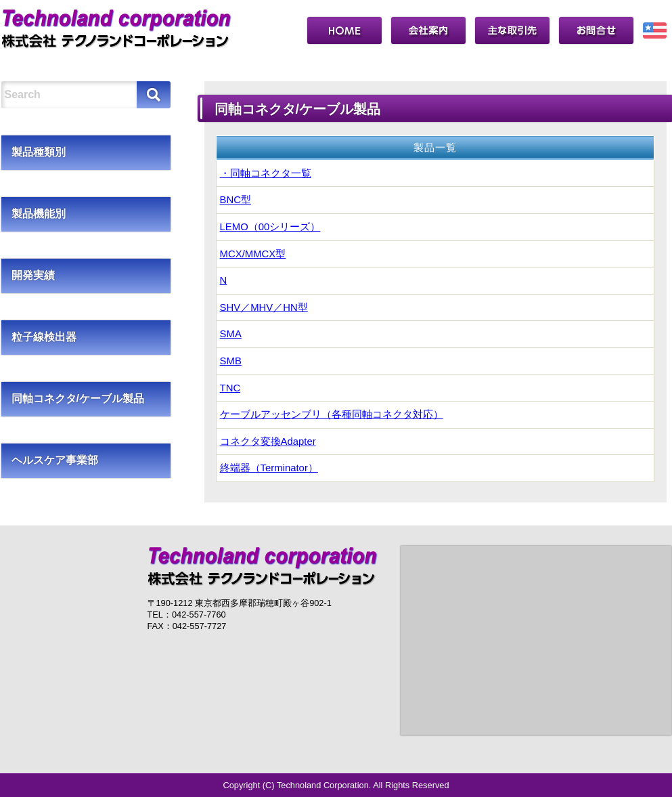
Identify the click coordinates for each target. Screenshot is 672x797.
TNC (230, 388)
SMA (231, 334)
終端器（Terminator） (269, 468)
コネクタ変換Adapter (268, 441)
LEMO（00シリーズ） (270, 227)
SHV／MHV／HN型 (264, 307)
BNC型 (236, 200)
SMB (231, 361)
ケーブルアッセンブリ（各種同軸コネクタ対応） (332, 414)
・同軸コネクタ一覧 (266, 173)
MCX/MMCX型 (253, 254)
